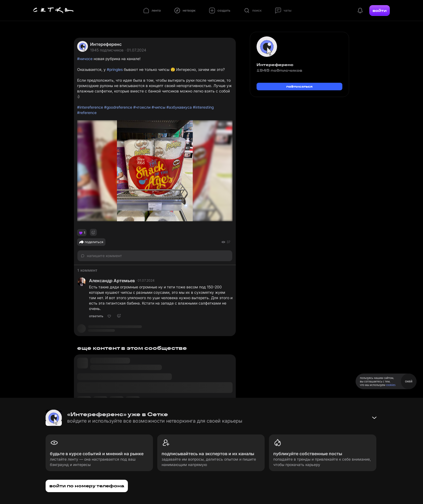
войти (380, 11)
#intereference (90, 107)
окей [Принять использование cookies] (409, 381)
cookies (391, 385)
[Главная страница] (53, 11)
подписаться (299, 86)
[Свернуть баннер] (374, 418)
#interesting (203, 107)
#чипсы (158, 107)
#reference (87, 113)
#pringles (115, 69)
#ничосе (85, 59)
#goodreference (118, 107)
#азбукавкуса (179, 107)
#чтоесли (142, 107)
